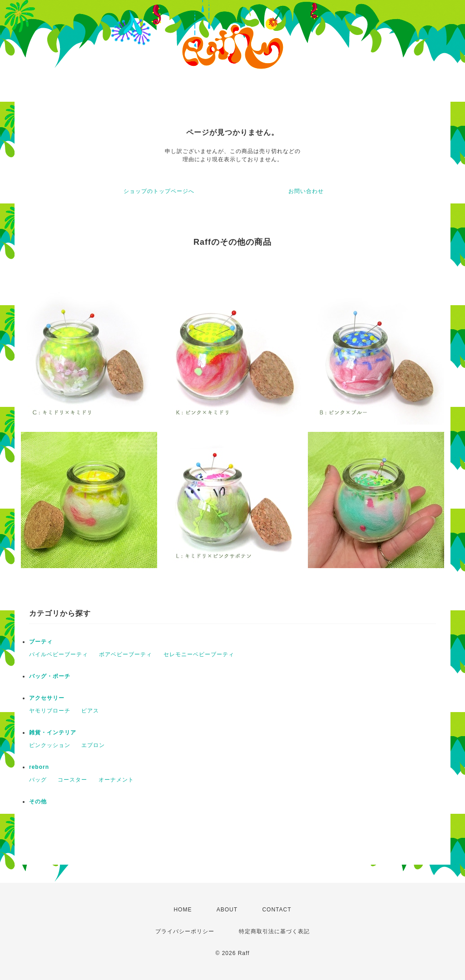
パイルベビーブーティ (59, 654)
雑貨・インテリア (53, 733)
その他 (38, 802)
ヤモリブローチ (50, 711)
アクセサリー (47, 698)
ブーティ (41, 642)
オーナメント (116, 780)
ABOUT (227, 910)
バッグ (38, 780)
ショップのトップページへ (159, 191)
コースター (72, 780)
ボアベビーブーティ (126, 654)
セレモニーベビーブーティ (199, 654)
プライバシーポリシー (185, 931)
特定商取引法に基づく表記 (274, 931)
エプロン (93, 745)
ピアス (90, 711)
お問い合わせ (306, 191)
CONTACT (277, 910)
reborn (39, 767)
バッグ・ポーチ (50, 676)
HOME (183, 910)
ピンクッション (50, 745)
